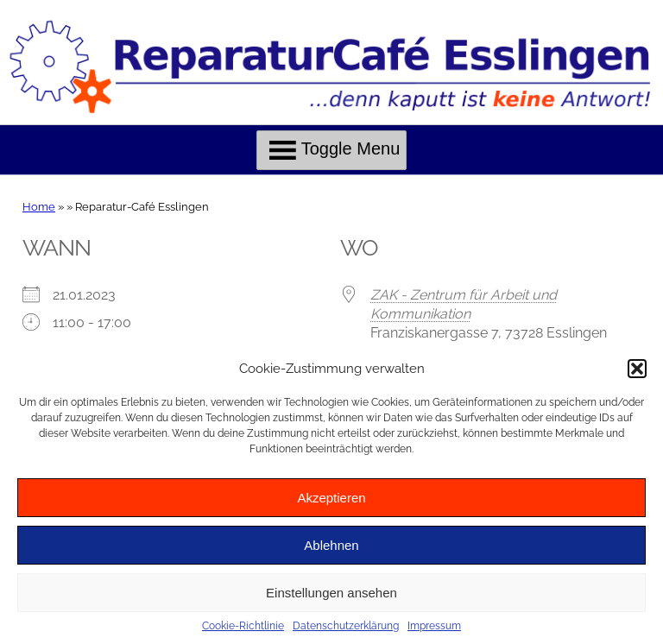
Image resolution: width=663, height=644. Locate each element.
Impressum (434, 626)
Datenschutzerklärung (346, 626)
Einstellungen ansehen (331, 593)
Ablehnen (331, 545)
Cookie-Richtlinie (243, 626)
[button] (637, 369)
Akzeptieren (331, 498)
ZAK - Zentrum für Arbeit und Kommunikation (464, 304)
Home (39, 207)
